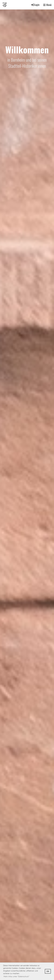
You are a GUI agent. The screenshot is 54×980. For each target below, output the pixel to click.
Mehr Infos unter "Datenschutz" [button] (16, 976)
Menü (47, 5)
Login (35, 5)
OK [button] (48, 971)
